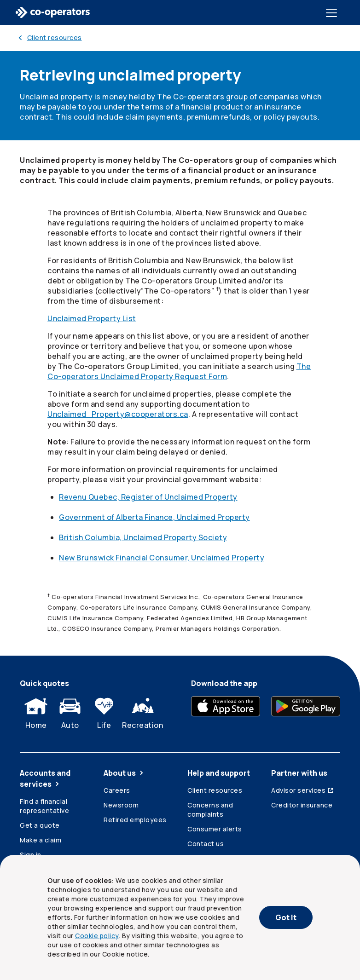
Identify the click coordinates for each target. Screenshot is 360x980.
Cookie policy (97, 936)
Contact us (206, 844)
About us (124, 773)
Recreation (142, 711)
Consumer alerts (215, 829)
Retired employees (135, 820)
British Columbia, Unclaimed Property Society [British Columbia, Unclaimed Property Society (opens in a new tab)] (143, 537)
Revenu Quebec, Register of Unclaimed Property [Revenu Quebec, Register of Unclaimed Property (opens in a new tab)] (148, 497)
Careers (117, 790)
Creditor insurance (302, 805)
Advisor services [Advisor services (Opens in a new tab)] (303, 790)
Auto (70, 711)
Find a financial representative (44, 806)
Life (104, 711)
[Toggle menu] (333, 12)
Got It (286, 917)
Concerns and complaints (210, 810)
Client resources (215, 790)
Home (36, 711)
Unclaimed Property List (92, 318)
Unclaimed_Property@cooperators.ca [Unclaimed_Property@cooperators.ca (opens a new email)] (118, 414)
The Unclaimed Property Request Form (179, 371)
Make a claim (41, 840)
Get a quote (40, 825)
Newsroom (121, 805)
